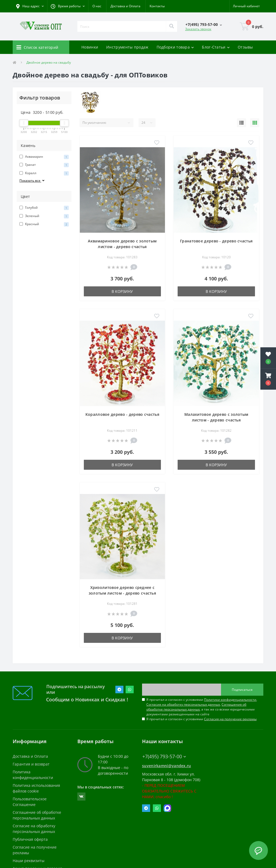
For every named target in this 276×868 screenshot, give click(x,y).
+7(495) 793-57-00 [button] (164, 757)
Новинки (90, 47)
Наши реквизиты (29, 861)
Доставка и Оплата (125, 6)
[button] (68, 6)
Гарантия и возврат (31, 764)
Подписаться (242, 690)
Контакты (157, 6)
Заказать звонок (198, 29)
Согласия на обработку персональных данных (183, 704)
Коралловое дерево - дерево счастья (122, 414)
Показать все (32, 181)
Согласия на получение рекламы (230, 719)
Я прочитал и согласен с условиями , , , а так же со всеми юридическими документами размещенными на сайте (202, 707)
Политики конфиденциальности (230, 700)
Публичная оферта (30, 839)
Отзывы (245, 47)
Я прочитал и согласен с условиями (201, 719)
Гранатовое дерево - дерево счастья (216, 241)
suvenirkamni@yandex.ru (167, 766)
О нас (97, 6)
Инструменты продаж (127, 47)
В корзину (122, 291)
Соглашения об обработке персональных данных (196, 707)
